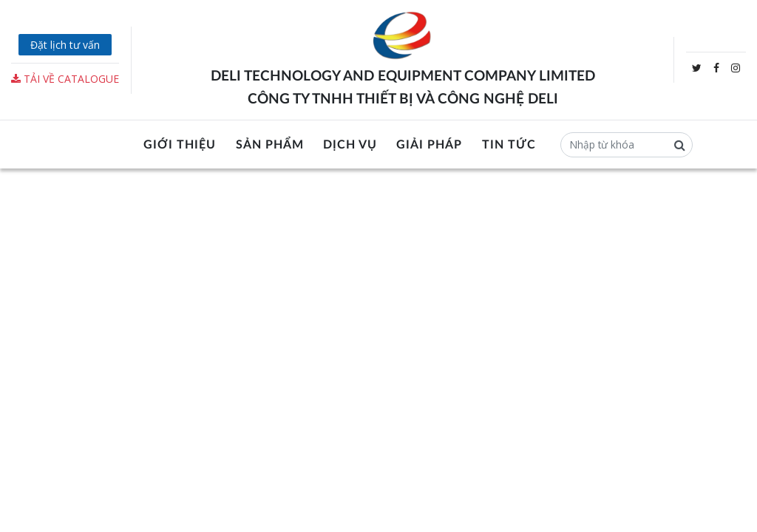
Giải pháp (429, 145)
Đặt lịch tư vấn (65, 45)
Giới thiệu (180, 145)
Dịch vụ (350, 145)
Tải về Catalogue (65, 79)
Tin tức (509, 145)
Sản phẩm (270, 145)
